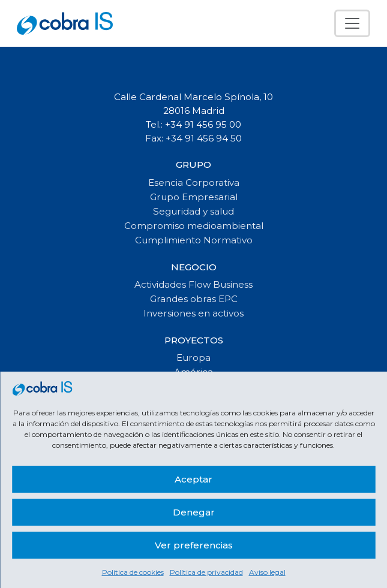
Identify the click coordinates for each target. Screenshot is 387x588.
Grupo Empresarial (194, 197)
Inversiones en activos (193, 313)
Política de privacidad (206, 572)
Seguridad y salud (193, 211)
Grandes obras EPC (194, 299)
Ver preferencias (194, 545)
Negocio (194, 267)
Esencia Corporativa (194, 183)
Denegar (194, 512)
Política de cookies (133, 572)
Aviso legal (267, 572)
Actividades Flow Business (193, 284)
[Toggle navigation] (352, 23)
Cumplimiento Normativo (194, 240)
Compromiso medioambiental (194, 226)
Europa (193, 358)
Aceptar (193, 479)
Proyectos (194, 340)
